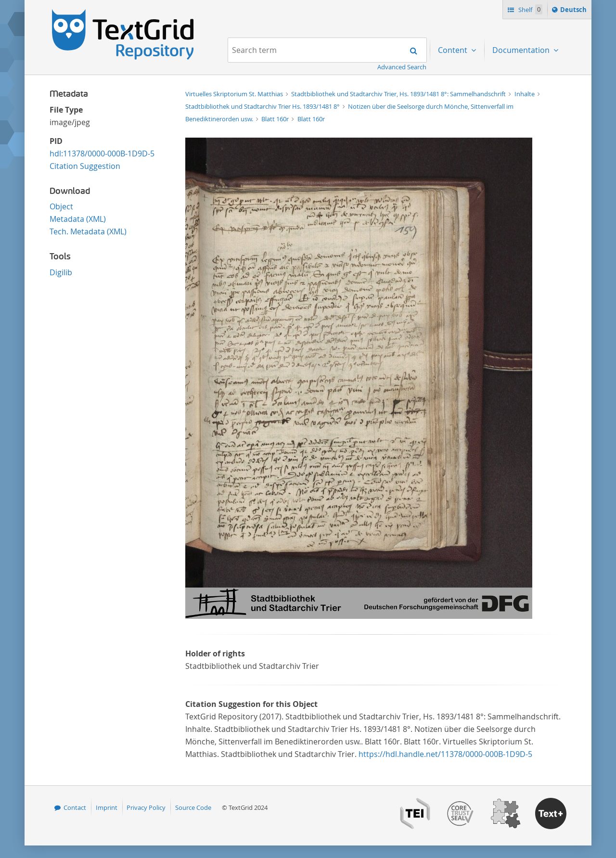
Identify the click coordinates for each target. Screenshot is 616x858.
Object (61, 206)
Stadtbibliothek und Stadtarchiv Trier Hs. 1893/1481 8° (263, 106)
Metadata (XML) (78, 219)
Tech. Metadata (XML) (88, 231)
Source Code (193, 807)
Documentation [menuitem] (522, 50)
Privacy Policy (146, 807)
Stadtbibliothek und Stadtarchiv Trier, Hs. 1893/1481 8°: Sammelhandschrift (399, 94)
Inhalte (525, 94)
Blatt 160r (276, 119)
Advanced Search (402, 67)
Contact (75, 807)
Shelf (530, 9)
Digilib (61, 272)
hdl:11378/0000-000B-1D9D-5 (102, 154)
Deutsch (574, 11)
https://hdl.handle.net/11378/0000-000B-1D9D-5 (445, 754)
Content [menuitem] (454, 50)
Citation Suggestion (85, 166)
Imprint (107, 807)
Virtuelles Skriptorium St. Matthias (235, 94)
